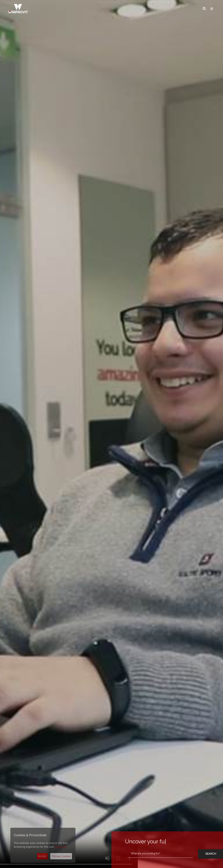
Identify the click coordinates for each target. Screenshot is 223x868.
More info (61, 847)
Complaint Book (138, 845)
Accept (42, 856)
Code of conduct (139, 841)
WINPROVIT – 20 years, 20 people (43, 762)
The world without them (102, 762)
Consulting (111, 207)
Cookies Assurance (140, 827)
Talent (179, 207)
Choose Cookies (61, 856)
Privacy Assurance (140, 831)
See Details (33, 291)
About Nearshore (173, 633)
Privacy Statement (78, 835)
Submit (107, 828)
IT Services (44, 207)
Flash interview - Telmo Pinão (172, 762)
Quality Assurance (140, 834)
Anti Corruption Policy (141, 838)
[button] (207, 610)
